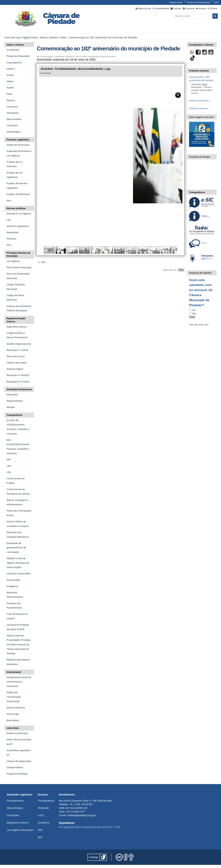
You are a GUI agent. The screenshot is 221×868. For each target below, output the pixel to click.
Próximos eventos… (199, 108)
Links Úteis (13, 728)
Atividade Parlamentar (19, 389)
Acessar (202, 8)
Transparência (14, 415)
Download (46, 73)
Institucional (14, 672)
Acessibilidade (162, 8)
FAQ (40, 830)
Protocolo (43, 808)
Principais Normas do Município (19, 254)
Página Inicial (176, 2)
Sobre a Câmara (49, 37)
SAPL (216, 2)
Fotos (63, 37)
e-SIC (41, 815)
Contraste (190, 8)
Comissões (13, 815)
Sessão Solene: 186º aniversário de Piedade (201, 79)
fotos (181, 270)
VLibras (214, 8)
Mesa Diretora (15, 808)
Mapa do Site (145, 8)
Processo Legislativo (18, 140)
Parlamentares (15, 801)
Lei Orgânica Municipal (20, 830)
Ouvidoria (44, 823)
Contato (177, 8)
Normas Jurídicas (16, 208)
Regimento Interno (18, 823)
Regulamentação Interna (16, 320)
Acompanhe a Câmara (201, 45)
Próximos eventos (199, 71)
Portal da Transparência (198, 2)
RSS (43, 262)
